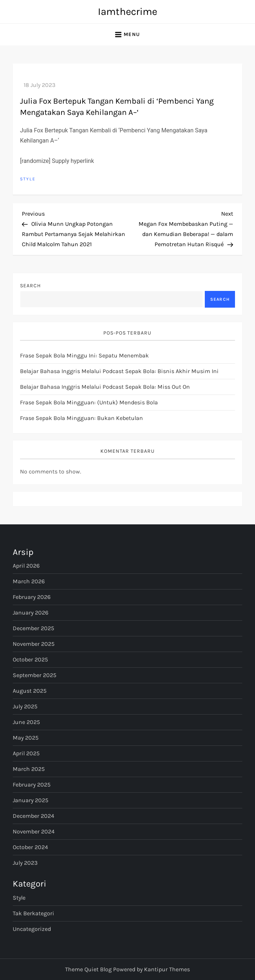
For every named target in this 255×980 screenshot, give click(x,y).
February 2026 (32, 597)
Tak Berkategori (33, 913)
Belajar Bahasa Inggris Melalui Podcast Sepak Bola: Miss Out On (105, 387)
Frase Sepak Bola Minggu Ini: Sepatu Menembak (84, 355)
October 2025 (30, 659)
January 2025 (31, 800)
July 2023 (25, 863)
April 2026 (26, 566)
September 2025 (35, 675)
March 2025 (29, 769)
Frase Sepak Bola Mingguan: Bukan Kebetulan (81, 418)
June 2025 (26, 722)
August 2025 (30, 691)
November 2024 (34, 831)
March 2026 (29, 581)
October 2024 (30, 847)
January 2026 (31, 613)
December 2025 (33, 628)
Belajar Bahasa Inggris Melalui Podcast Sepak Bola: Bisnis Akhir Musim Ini (119, 371)
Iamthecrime (127, 11)
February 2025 (32, 785)
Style (28, 179)
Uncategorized (32, 929)
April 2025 (26, 753)
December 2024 (33, 816)
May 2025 (26, 738)
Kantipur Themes (167, 969)
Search (30, 286)
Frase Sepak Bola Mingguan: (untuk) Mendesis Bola (89, 402)
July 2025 (25, 706)
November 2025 (34, 644)
